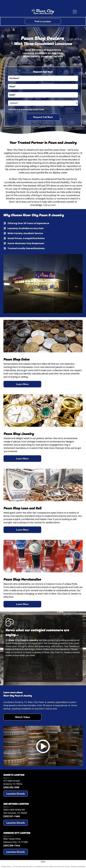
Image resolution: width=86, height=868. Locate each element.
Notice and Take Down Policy (59, 866)
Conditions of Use (41, 866)
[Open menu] (75, 12)
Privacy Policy (6, 866)
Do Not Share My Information (23, 866)
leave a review (33, 652)
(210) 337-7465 (12, 816)
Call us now (49, 205)
